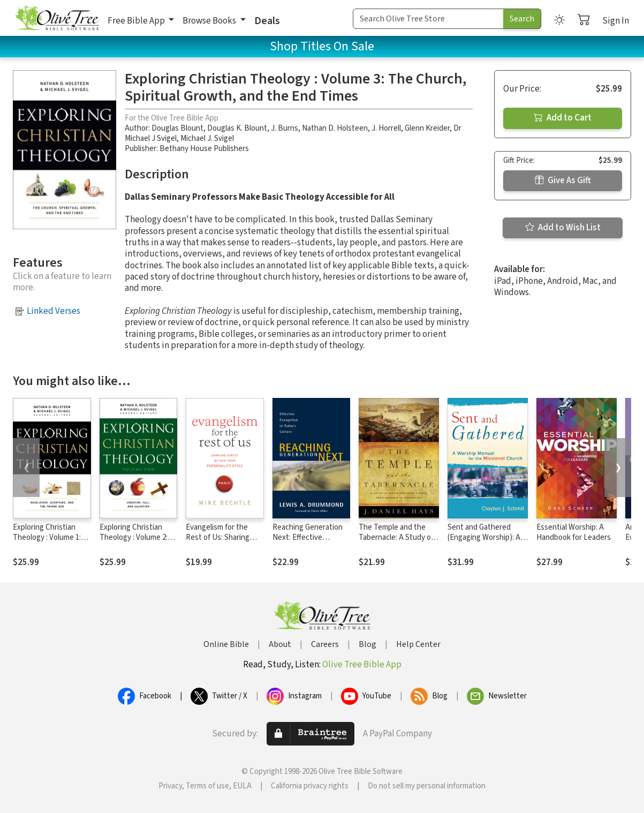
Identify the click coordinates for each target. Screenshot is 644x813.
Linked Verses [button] (54, 311)
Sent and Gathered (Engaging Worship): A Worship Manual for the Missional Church (486, 543)
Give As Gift (563, 180)
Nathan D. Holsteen (335, 128)
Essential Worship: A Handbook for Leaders (574, 532)
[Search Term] (428, 19)
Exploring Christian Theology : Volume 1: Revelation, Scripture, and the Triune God (49, 543)
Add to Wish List (563, 228)
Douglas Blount (177, 128)
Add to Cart (563, 118)
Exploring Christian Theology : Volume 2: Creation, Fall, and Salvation (134, 543)
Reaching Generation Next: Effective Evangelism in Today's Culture (309, 543)
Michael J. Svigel (207, 138)
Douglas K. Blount (237, 128)
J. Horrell (386, 128)
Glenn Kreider (427, 128)
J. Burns (285, 128)
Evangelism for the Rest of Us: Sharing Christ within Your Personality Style (218, 543)
